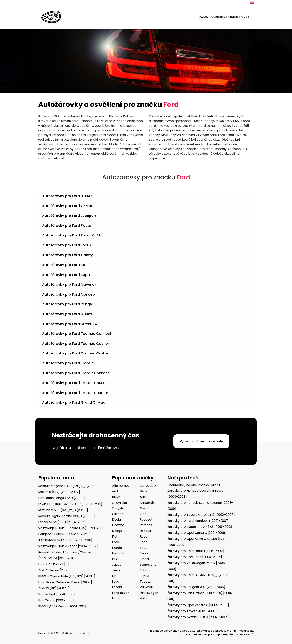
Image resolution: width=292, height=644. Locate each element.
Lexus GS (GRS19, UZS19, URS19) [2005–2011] (70, 504)
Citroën (118, 514)
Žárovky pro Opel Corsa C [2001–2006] (197, 533)
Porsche (146, 525)
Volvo (144, 598)
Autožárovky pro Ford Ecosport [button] (69, 216)
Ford (116, 542)
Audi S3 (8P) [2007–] (54, 588)
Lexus (116, 598)
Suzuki (144, 576)
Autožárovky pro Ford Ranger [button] (68, 304)
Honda (117, 548)
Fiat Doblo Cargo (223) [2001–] (62, 498)
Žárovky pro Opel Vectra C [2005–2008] (198, 605)
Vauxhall (146, 587)
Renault (146, 531)
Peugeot (146, 520)
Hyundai (118, 553)
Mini (143, 497)
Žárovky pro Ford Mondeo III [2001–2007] (198, 521)
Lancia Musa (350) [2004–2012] (62, 522)
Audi (115, 491)
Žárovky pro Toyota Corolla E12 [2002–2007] (201, 515)
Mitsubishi (147, 503)
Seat (143, 548)
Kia (114, 576)
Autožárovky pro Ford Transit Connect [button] (76, 373)
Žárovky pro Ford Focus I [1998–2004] (196, 551)
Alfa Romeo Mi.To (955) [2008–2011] (65, 540)
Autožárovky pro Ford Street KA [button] (70, 324)
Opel (143, 514)
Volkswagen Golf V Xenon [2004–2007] (68, 546)
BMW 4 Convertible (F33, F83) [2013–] (67, 576)
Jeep (116, 570)
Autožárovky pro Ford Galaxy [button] (67, 255)
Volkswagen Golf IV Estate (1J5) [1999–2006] (72, 528)
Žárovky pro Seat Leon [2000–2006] (195, 557)
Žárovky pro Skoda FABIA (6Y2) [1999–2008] (200, 527)
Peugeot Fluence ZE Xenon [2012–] (64, 534)
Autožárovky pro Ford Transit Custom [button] (75, 393)
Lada (116, 582)
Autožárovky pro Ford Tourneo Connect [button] (77, 334)
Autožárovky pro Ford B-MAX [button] (67, 196)
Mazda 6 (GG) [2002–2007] (59, 492)
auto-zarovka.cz (200, 631)
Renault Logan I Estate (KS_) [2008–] (66, 516)
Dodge (117, 531)
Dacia (116, 520)
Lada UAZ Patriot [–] (53, 564)
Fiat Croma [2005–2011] (56, 600)
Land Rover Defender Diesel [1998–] (65, 582)
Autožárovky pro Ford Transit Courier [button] (74, 383)
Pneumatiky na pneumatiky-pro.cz (194, 485)
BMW (116, 497)
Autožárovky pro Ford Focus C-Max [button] (73, 235)
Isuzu (116, 559)
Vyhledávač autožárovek (230, 17)
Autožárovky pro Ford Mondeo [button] (69, 294)
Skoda (144, 553)
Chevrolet (120, 503)
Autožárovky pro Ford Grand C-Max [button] (73, 402)
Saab (144, 542)
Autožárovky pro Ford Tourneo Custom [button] (76, 353)
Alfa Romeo (121, 486)
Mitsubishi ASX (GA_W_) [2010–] (63, 510)
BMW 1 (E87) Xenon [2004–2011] (62, 606)
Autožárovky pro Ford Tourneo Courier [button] (76, 343)
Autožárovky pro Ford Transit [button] (68, 363)
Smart (145, 559)
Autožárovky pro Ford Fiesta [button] (67, 226)
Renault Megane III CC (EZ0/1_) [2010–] (68, 486)
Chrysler (119, 508)
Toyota (145, 582)
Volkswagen (149, 593)
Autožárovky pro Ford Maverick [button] (69, 284)
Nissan (145, 508)
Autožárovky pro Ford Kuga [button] (66, 275)
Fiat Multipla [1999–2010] (56, 594)
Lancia (117, 587)
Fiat (115, 536)
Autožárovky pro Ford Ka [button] (64, 265)
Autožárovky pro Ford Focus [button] (67, 245)
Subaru (145, 570)
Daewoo (118, 525)
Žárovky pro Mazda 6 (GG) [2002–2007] (198, 617)
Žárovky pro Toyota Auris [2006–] (193, 611)
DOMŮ (203, 17)
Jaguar (117, 565)
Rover (144, 536)
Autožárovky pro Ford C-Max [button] (67, 206)
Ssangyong (148, 565)
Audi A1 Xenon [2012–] (54, 570)
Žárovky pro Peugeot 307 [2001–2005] (196, 587)
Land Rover (120, 593)
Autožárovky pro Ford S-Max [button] (67, 314)
